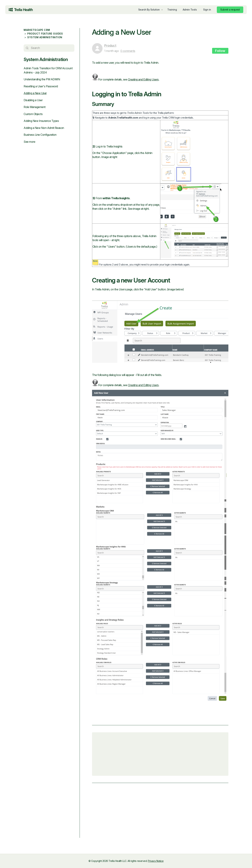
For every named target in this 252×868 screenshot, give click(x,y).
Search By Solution (149, 10)
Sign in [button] (207, 10)
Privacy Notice (156, 861)
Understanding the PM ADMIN (42, 79)
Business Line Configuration (40, 135)
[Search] (49, 48)
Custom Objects (33, 114)
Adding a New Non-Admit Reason (44, 128)
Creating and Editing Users (143, 79)
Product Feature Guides (45, 34)
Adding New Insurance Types (41, 121)
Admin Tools (190, 10)
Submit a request (230, 10)
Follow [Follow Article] (220, 51)
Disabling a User (33, 100)
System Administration (45, 37)
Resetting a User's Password (41, 86)
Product (110, 46)
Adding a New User (35, 93)
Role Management (35, 107)
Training (172, 10)
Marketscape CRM (37, 30)
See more (29, 142)
